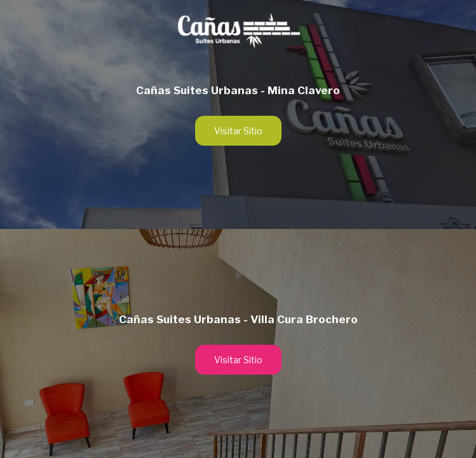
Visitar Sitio (238, 131)
